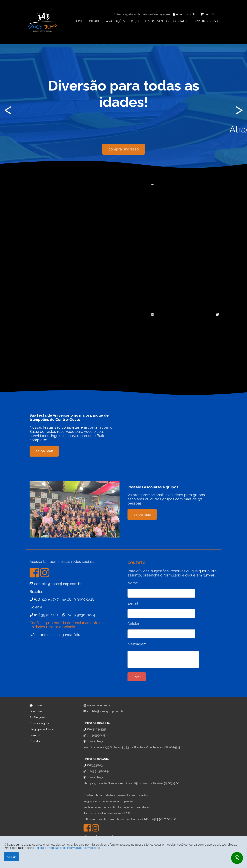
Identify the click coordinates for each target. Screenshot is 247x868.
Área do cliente (184, 14)
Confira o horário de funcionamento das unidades (116, 795)
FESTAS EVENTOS (157, 21)
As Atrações (37, 717)
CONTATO (180, 21)
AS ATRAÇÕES (115, 21)
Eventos (35, 735)
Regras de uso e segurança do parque (108, 801)
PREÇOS (135, 21)
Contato (35, 741)
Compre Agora (39, 723)
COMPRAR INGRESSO (205, 21)
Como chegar (94, 741)
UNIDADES (95, 21)
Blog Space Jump (41, 729)
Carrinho (208, 14)
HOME (79, 21)
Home (36, 705)
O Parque (36, 711)
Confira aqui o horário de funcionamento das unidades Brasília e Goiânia (67, 625)
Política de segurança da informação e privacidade (67, 848)
